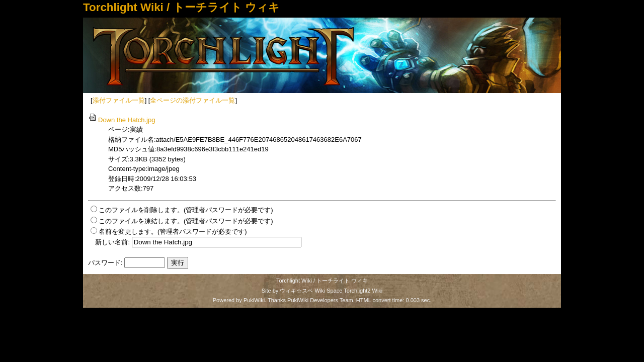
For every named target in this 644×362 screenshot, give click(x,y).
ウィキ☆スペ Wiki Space (311, 291)
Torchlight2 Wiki (363, 291)
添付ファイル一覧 (119, 100)
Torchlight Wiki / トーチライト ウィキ (181, 7)
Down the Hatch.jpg (122, 120)
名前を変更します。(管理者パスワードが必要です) (173, 232)
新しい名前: (112, 242)
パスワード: (105, 263)
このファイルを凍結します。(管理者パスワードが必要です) (186, 221)
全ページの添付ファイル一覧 (192, 100)
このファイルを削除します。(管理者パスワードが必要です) (186, 210)
